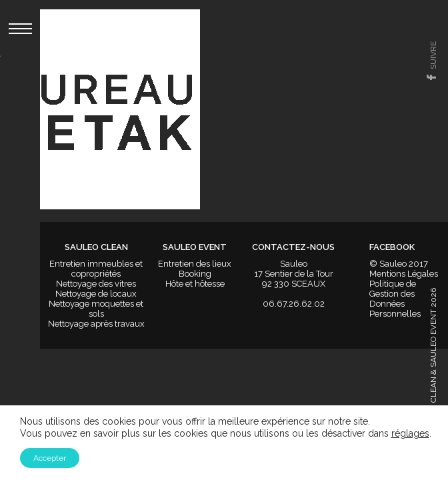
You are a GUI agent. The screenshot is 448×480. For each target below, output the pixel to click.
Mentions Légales (404, 274)
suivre (433, 55)
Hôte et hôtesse (195, 284)
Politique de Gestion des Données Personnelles (395, 299)
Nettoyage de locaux (96, 294)
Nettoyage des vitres (96, 284)
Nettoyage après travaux (96, 324)
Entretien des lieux (195, 264)
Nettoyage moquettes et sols (96, 309)
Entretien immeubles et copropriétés (96, 269)
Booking (195, 274)
